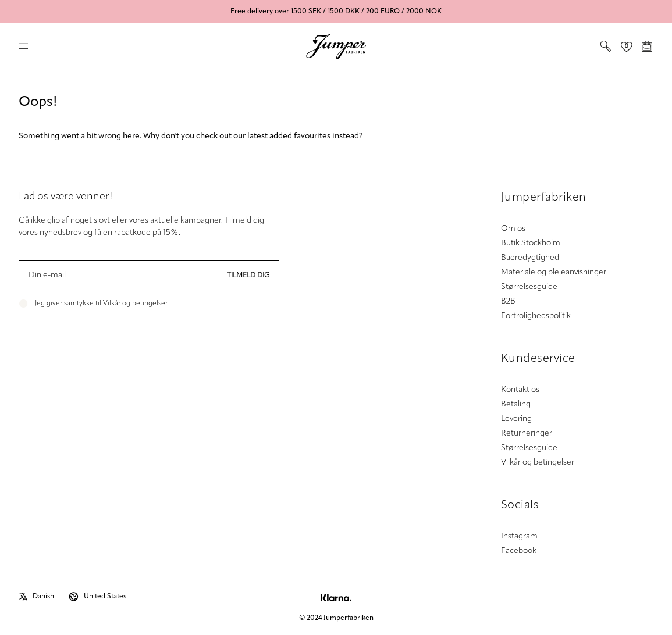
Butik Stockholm (531, 243)
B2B (508, 302)
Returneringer (527, 434)
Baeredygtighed (530, 258)
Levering (516, 419)
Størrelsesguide (529, 287)
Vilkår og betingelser (135, 304)
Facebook (519, 551)
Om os (513, 229)
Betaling (516, 404)
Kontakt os (520, 390)
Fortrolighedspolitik (536, 316)
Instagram (519, 536)
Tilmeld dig (248, 276)
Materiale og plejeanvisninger (554, 272)
